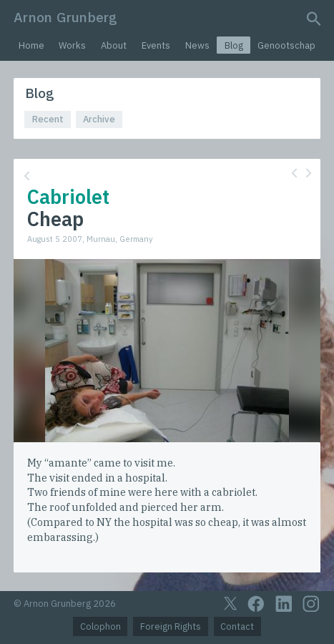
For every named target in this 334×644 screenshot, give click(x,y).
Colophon (100, 626)
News (197, 45)
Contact (237, 626)
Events (156, 45)
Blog (234, 45)
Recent (48, 119)
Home (31, 45)
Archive (99, 119)
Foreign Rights (171, 626)
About (114, 45)
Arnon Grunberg (65, 17)
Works (72, 45)
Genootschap (286, 45)
